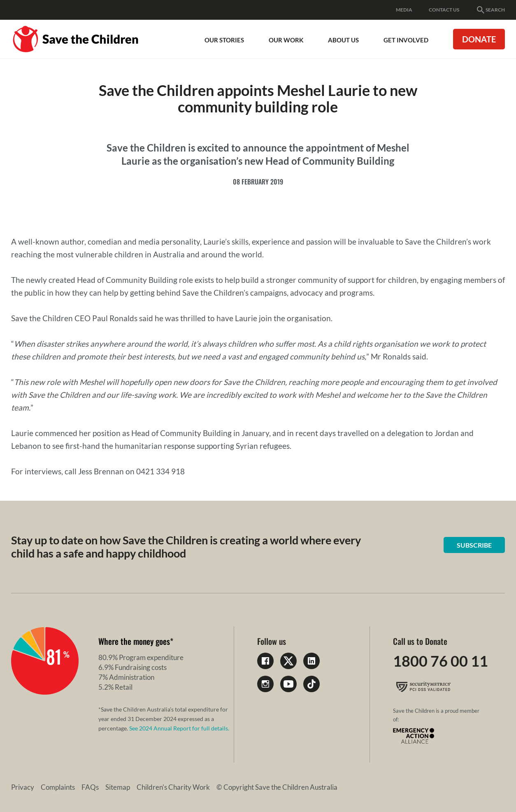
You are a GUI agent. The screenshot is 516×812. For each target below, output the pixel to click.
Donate (479, 39)
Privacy (23, 787)
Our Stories (224, 40)
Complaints (58, 787)
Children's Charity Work (173, 787)
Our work (286, 40)
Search (490, 10)
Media (404, 10)
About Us (343, 40)
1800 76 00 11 (440, 661)
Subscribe (474, 545)
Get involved (406, 40)
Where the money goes (134, 641)
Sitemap (118, 787)
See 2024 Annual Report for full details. (179, 728)
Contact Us (444, 10)
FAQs (90, 787)
